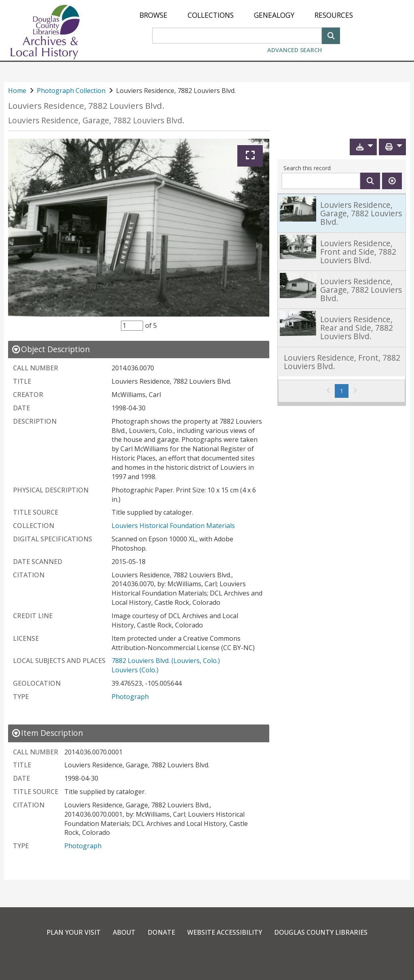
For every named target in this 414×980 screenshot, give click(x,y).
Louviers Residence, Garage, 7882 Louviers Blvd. (96, 120)
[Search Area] (237, 36)
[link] (342, 213)
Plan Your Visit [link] (74, 932)
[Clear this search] (392, 181)
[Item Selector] (132, 325)
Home (17, 91)
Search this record (307, 168)
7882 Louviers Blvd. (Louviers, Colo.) (166, 661)
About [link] (124, 932)
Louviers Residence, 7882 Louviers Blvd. (86, 106)
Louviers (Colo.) (135, 670)
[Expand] (250, 156)
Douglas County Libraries (321, 932)
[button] (363, 147)
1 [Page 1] (344, 391)
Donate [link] (161, 932)
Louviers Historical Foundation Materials (173, 526)
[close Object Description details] (51, 349)
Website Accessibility (225, 932)
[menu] (246, 15)
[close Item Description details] (47, 733)
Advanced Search (295, 50)
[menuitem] (153, 15)
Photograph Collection (71, 91)
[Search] (331, 35)
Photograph (130, 697)
